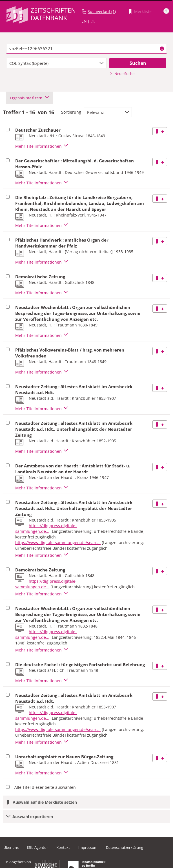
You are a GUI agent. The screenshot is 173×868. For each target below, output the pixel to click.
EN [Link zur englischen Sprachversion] (84, 21)
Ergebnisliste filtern (29, 98)
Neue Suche (122, 74)
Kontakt (63, 847)
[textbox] (86, 49)
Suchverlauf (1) (102, 11)
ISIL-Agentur (37, 847)
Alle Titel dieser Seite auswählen (45, 787)
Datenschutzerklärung (125, 847)
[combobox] (56, 63)
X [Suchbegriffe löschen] (162, 48)
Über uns (11, 847)
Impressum (88, 847)
